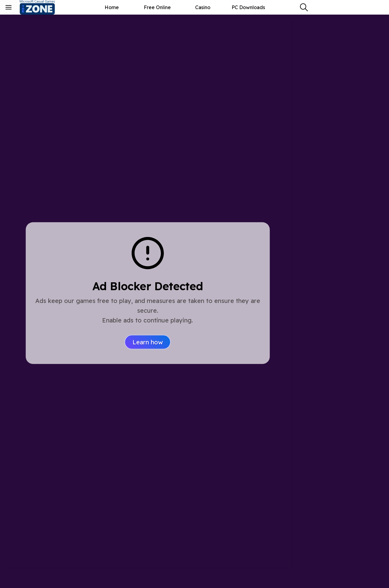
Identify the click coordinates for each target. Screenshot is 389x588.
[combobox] (304, 7)
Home (112, 7)
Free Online (157, 7)
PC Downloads (248, 7)
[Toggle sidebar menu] (9, 7)
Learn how (148, 342)
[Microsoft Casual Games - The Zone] (43, 7)
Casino (203, 7)
